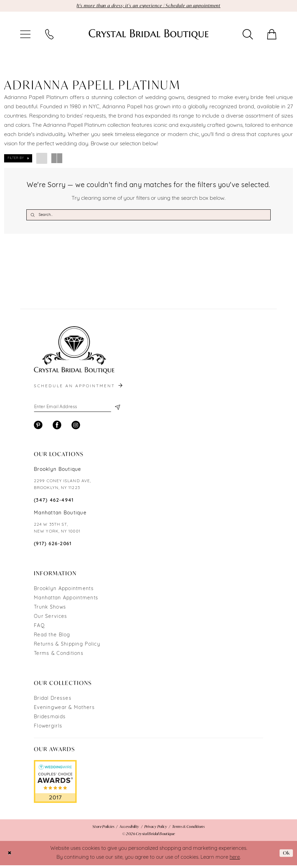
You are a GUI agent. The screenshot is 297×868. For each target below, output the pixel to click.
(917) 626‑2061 (53, 547)
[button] (25, 35)
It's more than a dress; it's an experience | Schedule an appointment (149, 6)
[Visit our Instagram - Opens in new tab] (76, 428)
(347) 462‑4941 (54, 503)
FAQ (39, 629)
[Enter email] (77, 409)
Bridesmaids (50, 720)
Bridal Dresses (53, 701)
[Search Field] (148, 216)
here (235, 860)
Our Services (50, 619)
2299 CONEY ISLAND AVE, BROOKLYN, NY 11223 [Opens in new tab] (62, 487)
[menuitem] (25, 35)
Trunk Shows (50, 610)
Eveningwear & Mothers (64, 711)
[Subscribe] (117, 409)
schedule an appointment (79, 388)
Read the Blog (52, 638)
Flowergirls (48, 729)
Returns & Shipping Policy (67, 647)
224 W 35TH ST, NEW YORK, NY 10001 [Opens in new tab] (57, 531)
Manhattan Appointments (66, 601)
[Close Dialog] (10, 856)
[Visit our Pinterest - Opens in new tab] (38, 428)
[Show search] (248, 35)
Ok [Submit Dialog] (286, 856)
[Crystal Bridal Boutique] (148, 35)
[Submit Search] (33, 216)
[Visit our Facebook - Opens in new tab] (57, 428)
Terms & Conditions (59, 656)
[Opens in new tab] (55, 784)
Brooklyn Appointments (64, 592)
